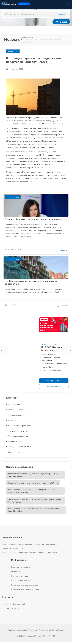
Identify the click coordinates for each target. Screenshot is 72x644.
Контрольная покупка (17, 431)
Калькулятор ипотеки (21, 576)
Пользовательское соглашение (25, 589)
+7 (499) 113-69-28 (10, 609)
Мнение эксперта (15, 441)
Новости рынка (13, 51)
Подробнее (61, 251)
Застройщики (58, 630)
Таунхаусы (33, 630)
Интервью (12, 420)
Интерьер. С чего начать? (18, 447)
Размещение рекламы (21, 567)
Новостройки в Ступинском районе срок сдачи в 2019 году (33, 483)
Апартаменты (45, 630)
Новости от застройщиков (19, 426)
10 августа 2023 (13, 249)
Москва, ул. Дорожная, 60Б (14, 604)
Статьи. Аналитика (15, 410)
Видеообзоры (13, 452)
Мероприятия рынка (16, 415)
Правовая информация (17, 436)
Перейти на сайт (54, 386)
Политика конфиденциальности (25, 585)
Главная (11, 630)
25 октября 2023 (13, 305)
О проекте (16, 571)
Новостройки (22, 630)
